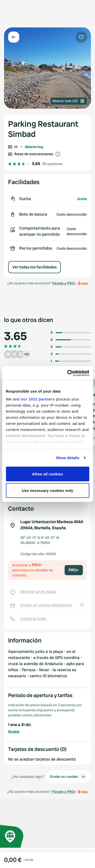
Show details (68, 458)
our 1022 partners (38, 399)
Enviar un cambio (69, 777)
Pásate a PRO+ (64, 283)
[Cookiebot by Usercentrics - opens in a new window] (68, 373)
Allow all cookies (48, 474)
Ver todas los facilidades (34, 267)
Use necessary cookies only (48, 491)
